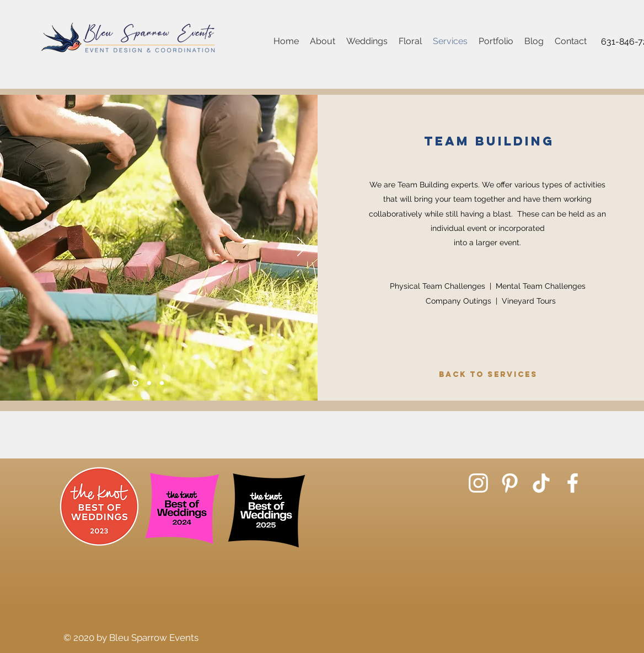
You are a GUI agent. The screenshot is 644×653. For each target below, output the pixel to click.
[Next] (302, 247)
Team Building (489, 141)
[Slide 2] (149, 383)
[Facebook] (573, 483)
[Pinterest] (510, 483)
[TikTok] (541, 483)
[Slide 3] (162, 383)
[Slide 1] (135, 383)
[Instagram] (478, 483)
